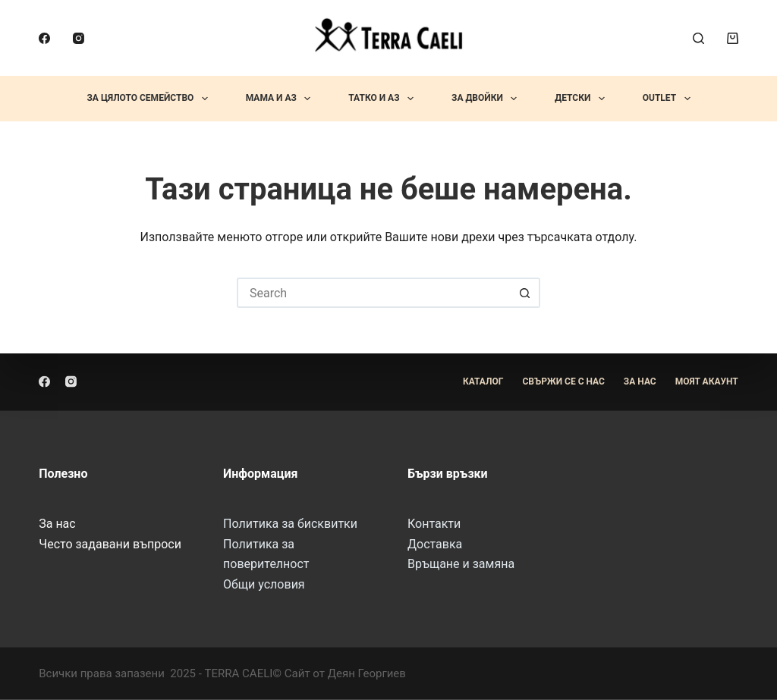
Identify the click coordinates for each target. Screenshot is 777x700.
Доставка (435, 543)
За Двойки (487, 99)
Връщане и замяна (461, 564)
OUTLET (670, 99)
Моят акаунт (707, 381)
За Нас (640, 381)
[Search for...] (373, 293)
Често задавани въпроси (110, 543)
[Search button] (525, 293)
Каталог (483, 381)
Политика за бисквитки (290, 524)
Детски (582, 99)
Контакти (434, 524)
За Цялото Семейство (150, 99)
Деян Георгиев (367, 673)
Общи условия (264, 584)
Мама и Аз (282, 99)
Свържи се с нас (563, 381)
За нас (57, 524)
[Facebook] (44, 38)
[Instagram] (79, 38)
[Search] (698, 38)
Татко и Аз (384, 99)
